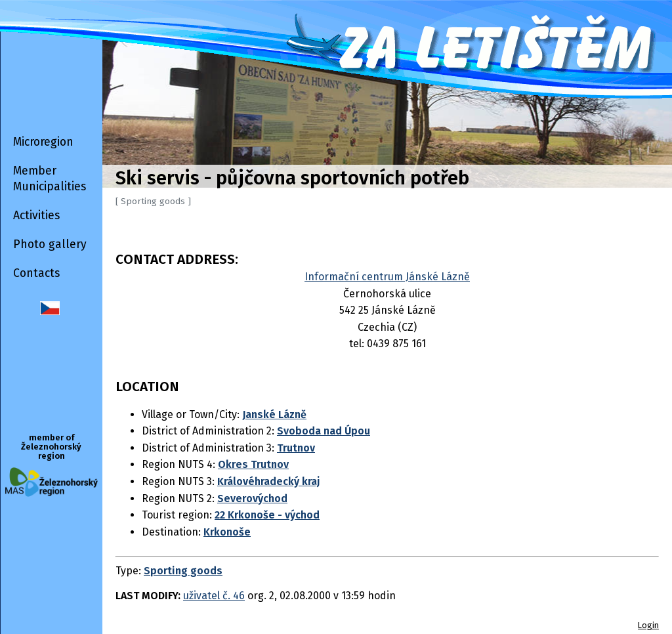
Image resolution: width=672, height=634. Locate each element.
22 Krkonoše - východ (267, 515)
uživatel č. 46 (214, 596)
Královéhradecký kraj (269, 481)
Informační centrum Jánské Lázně (387, 277)
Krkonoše (227, 532)
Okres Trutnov (253, 464)
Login (648, 625)
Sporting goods (183, 571)
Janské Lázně (274, 414)
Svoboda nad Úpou (324, 431)
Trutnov (296, 448)
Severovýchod (252, 498)
